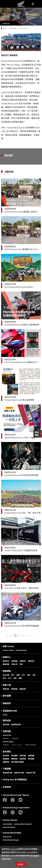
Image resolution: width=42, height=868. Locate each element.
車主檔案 (14, 769)
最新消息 (6, 674)
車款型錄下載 (8, 786)
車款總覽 (14, 702)
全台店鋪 (6, 688)
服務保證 (14, 772)
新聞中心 (7, 670)
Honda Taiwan (8, 663)
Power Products (9, 840)
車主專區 (7, 765)
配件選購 (7, 709)
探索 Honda (8, 660)
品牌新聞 (14, 674)
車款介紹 (7, 698)
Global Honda (22, 663)
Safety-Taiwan (17, 758)
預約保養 (23, 769)
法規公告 (14, 677)
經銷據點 (7, 684)
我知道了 (21, 864)
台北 (10, 691)
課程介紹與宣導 (31, 758)
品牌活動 (13, 28)
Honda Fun (23, 28)
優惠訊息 (31, 674)
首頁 (5, 28)
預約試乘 (7, 734)
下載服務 (7, 782)
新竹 (13, 688)
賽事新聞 (6, 677)
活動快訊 (23, 674)
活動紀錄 (15, 752)
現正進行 (6, 752)
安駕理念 (6, 758)
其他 (21, 677)
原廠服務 (6, 772)
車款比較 (6, 702)
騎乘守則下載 (19, 786)
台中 (23, 688)
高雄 (20, 691)
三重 (34, 688)
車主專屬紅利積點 (17, 775)
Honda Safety (8, 755)
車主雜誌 (31, 772)
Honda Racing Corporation (16, 821)
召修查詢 (7, 800)
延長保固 (23, 772)
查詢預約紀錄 (16, 738)
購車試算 (23, 702)
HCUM (5, 728)
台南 (15, 691)
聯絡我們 (7, 717)
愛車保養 (31, 769)
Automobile (7, 837)
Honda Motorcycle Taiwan (16, 808)
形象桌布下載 (31, 786)
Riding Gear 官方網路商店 (15, 793)
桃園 (18, 688)
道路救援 (6, 775)
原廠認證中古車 (10, 724)
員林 (29, 688)
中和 (4, 691)
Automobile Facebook (23, 837)
